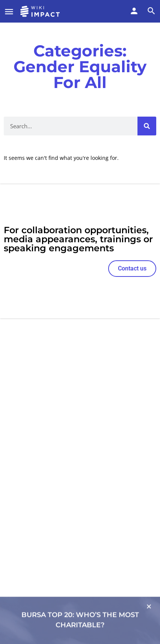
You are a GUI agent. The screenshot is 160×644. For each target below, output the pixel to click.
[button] (149, 620)
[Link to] (80, 615)
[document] (80, 322)
